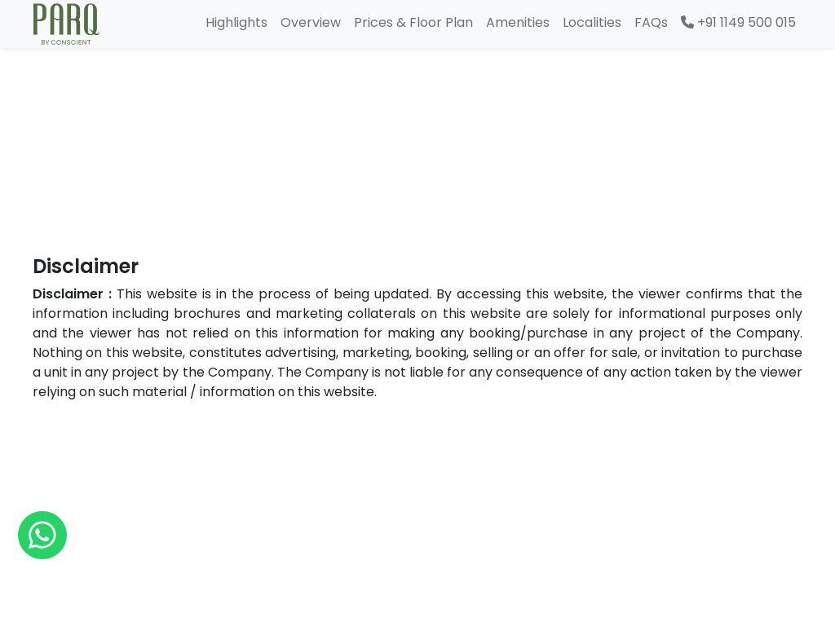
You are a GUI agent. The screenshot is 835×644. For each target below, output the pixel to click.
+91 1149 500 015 (738, 22)
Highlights (236, 22)
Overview (311, 22)
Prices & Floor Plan (413, 22)
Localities (592, 22)
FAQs (651, 22)
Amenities (518, 22)
